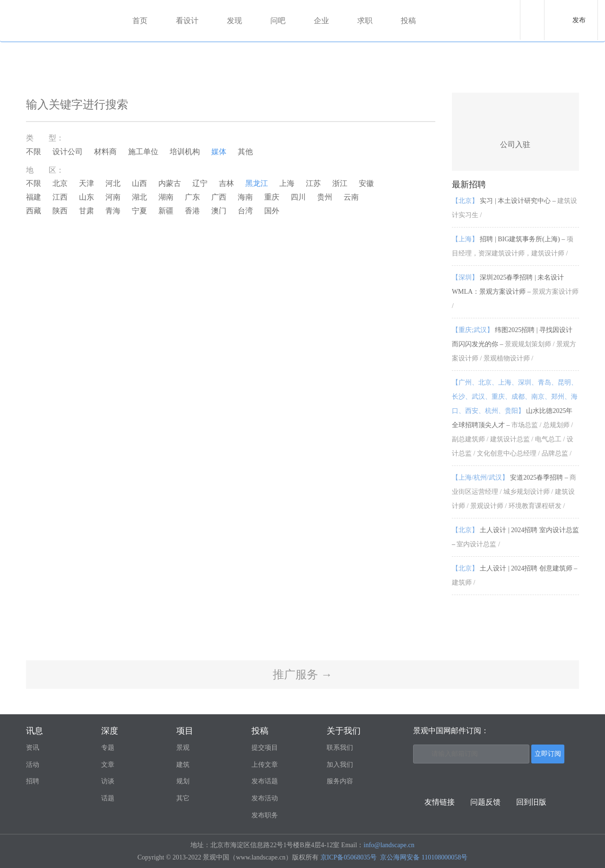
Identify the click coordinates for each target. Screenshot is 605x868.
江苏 (313, 183)
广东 (192, 197)
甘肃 (86, 211)
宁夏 (139, 211)
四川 (298, 197)
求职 (365, 21)
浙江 (340, 183)
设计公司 (68, 152)
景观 (183, 748)
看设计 (187, 21)
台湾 (245, 211)
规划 (183, 781)
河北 (113, 183)
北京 (60, 183)
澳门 (219, 211)
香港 (192, 211)
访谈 (108, 781)
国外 (272, 211)
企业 (321, 21)
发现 (234, 21)
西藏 (34, 211)
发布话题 (265, 781)
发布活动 (265, 798)
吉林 (226, 183)
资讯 (33, 748)
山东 (86, 197)
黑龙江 (257, 183)
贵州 (325, 197)
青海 (113, 211)
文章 (108, 765)
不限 (34, 152)
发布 (579, 20)
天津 (86, 183)
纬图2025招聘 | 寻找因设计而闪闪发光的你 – (514, 344)
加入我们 (340, 765)
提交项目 (265, 748)
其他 (245, 152)
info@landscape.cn (389, 845)
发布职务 (265, 815)
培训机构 (185, 152)
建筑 (183, 765)
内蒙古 (170, 183)
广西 (219, 197)
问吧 (278, 21)
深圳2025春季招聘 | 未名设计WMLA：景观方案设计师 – (515, 292)
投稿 (408, 21)
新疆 (166, 211)
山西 (139, 183)
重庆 (272, 197)
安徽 (366, 183)
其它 (183, 798)
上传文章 (265, 765)
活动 (33, 765)
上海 (287, 183)
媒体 (219, 152)
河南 (113, 197)
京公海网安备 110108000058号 (424, 857)
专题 (108, 748)
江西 (60, 197)
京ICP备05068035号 (349, 857)
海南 (245, 197)
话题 (108, 798)
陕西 (60, 211)
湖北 (139, 197)
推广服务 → (302, 675)
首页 (140, 21)
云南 (351, 197)
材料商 (105, 152)
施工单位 (143, 152)
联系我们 (340, 748)
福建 (34, 197)
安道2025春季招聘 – (514, 492)
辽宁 (200, 183)
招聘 (33, 781)
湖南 (166, 197)
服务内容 (340, 781)
